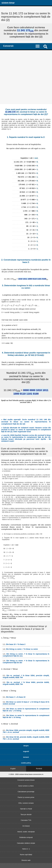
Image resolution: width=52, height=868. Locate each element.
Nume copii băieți (26, 855)
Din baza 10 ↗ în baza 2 (16, 644)
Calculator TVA (26, 820)
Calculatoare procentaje (26, 792)
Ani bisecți (26, 826)
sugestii (26, 751)
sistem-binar (8, 3)
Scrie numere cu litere (26, 786)
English (13, 769)
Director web (26, 860)
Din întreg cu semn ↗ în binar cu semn (22, 649)
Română (39, 769)
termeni (26, 757)
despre (26, 746)
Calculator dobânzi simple (26, 843)
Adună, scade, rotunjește (26, 832)
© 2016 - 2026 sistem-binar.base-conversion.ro (26, 774)
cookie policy (26, 763)
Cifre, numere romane (26, 803)
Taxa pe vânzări (26, 814)
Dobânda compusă (26, 837)
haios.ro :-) (26, 849)
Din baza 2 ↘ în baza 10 (16, 697)
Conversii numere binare (26, 780)
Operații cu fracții (26, 809)
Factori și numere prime (26, 797)
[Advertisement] (26, 77)
